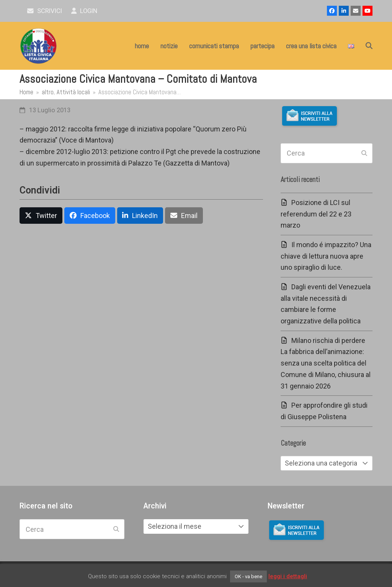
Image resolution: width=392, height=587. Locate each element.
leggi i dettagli (288, 576)
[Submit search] (364, 153)
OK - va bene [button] (248, 576)
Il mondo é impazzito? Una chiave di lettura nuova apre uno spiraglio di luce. (326, 256)
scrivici (45, 11)
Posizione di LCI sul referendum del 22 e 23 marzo (316, 214)
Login (84, 11)
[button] (369, 46)
